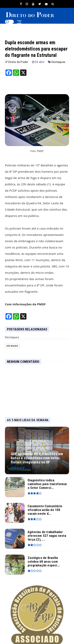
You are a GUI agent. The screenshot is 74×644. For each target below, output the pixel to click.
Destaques (58, 62)
